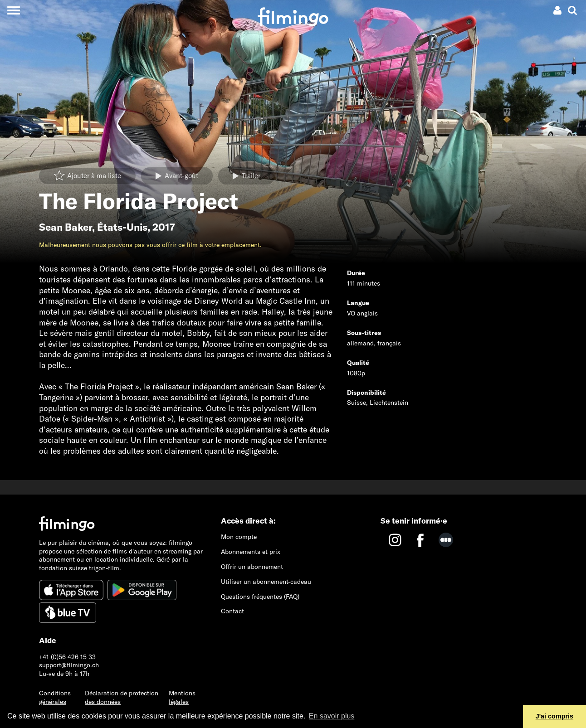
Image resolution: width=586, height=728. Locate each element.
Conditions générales (55, 697)
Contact (232, 611)
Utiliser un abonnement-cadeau (266, 582)
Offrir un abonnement (252, 567)
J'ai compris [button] (554, 716)
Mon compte (239, 537)
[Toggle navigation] (13, 10)
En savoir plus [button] (332, 716)
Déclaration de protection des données (122, 697)
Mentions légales (182, 697)
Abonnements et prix (251, 552)
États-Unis (122, 227)
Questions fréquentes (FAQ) (260, 597)
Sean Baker (66, 227)
